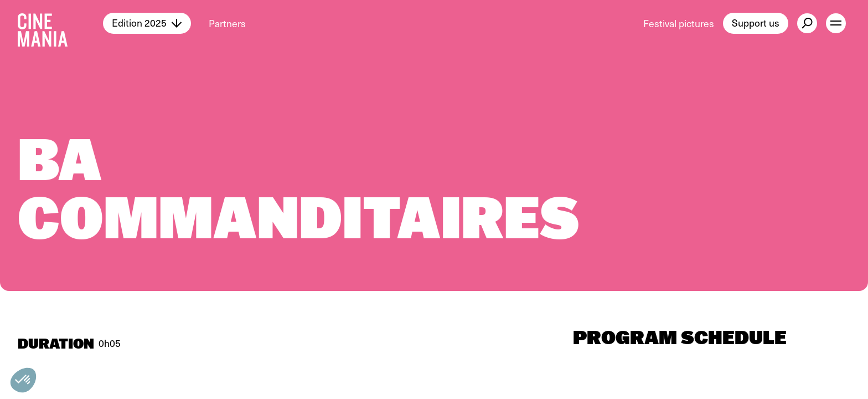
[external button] (807, 23)
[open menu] (836, 23)
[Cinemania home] (60, 23)
